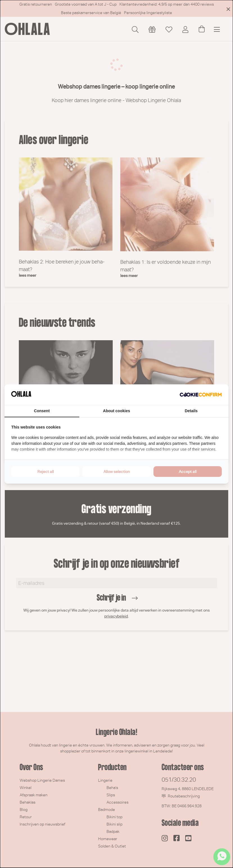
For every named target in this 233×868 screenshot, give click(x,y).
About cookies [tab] (116, 411)
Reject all (46, 472)
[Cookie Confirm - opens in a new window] (201, 395)
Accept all (188, 472)
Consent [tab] (42, 411)
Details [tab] (191, 411)
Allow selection (117, 472)
